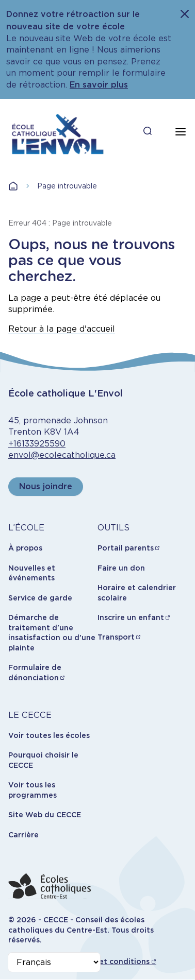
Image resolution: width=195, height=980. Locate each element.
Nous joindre (46, 486)
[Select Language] (54, 962)
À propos (25, 548)
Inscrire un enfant (131, 617)
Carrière (23, 835)
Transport (116, 637)
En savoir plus (99, 85)
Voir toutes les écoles (49, 735)
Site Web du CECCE (45, 815)
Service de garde (40, 598)
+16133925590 (37, 444)
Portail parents (126, 548)
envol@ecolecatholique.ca (62, 455)
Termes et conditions (110, 961)
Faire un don (121, 568)
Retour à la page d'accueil (62, 329)
